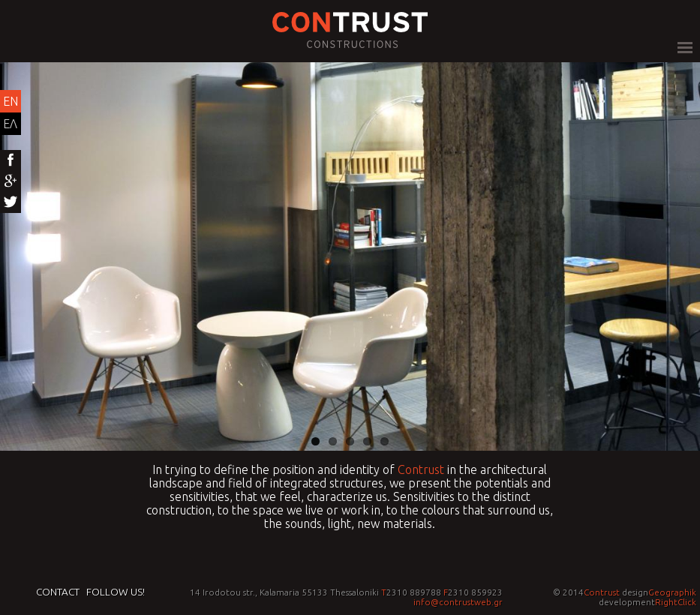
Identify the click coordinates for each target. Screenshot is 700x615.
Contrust (421, 469)
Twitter (11, 202)
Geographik (672, 592)
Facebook (11, 160)
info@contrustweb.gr (458, 602)
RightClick (676, 602)
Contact (58, 592)
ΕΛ (10, 124)
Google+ (11, 181)
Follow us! (116, 592)
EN (11, 101)
